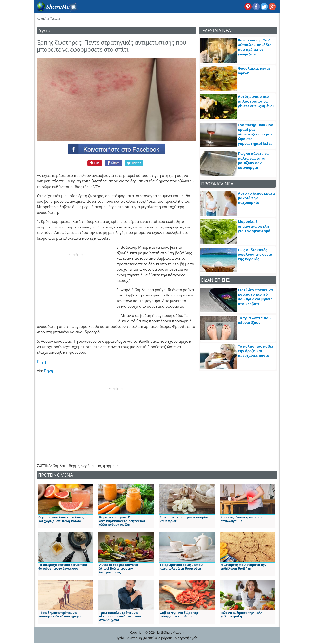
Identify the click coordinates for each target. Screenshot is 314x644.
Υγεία (54, 19)
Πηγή (41, 361)
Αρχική (42, 19)
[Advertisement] (76, 287)
